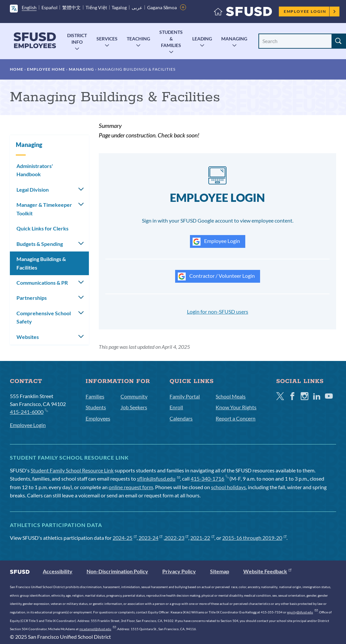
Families (95, 396)
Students (96, 407)
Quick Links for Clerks (42, 228)
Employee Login (310, 11)
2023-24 (151, 538)
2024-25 (125, 538)
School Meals (231, 396)
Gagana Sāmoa (162, 7)
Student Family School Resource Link (72, 470)
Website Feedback (267, 571)
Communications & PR (42, 283)
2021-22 (202, 538)
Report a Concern (236, 418)
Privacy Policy (179, 571)
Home (17, 69)
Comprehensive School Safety (44, 317)
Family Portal (185, 396)
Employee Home (46, 69)
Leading (202, 39)
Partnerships (32, 298)
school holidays (228, 487)
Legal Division (33, 190)
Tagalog (119, 7)
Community (134, 396)
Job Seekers (134, 407)
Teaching (138, 39)
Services (107, 39)
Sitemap (220, 571)
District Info (77, 39)
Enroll (176, 407)
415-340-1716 (210, 478)
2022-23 (177, 538)
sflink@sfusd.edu (159, 478)
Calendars (181, 418)
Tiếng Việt (96, 7)
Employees (98, 418)
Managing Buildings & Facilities (41, 263)
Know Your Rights (236, 407)
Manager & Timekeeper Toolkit (44, 209)
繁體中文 (71, 7)
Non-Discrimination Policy (117, 571)
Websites (28, 337)
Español (50, 7)
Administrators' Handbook (35, 170)
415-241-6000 (29, 411)
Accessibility (58, 571)
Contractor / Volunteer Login (216, 276)
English (29, 7)
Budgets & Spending (40, 244)
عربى (137, 7)
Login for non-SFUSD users (218, 311)
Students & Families (171, 39)
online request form (131, 487)
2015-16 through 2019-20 (254, 538)
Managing (234, 39)
